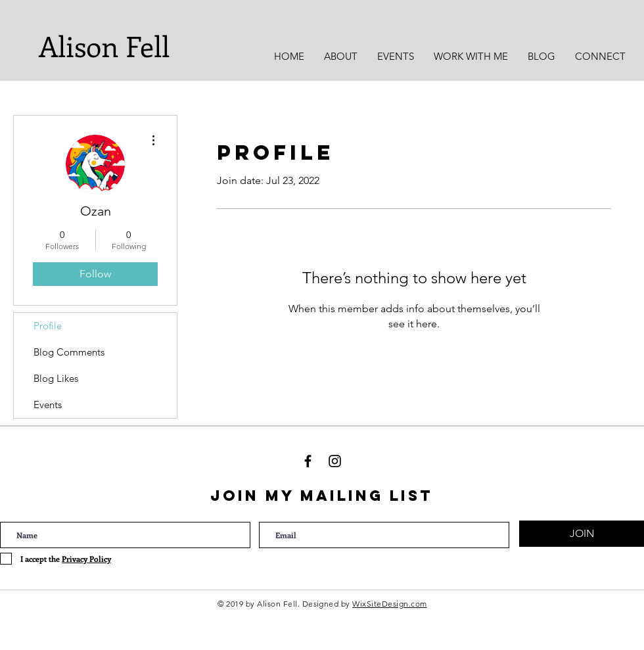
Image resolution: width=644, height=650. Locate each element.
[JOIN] (582, 534)
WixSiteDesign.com (389, 604)
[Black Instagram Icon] (335, 461)
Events (48, 405)
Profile (48, 326)
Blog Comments (69, 352)
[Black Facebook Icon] (308, 461)
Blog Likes (56, 378)
